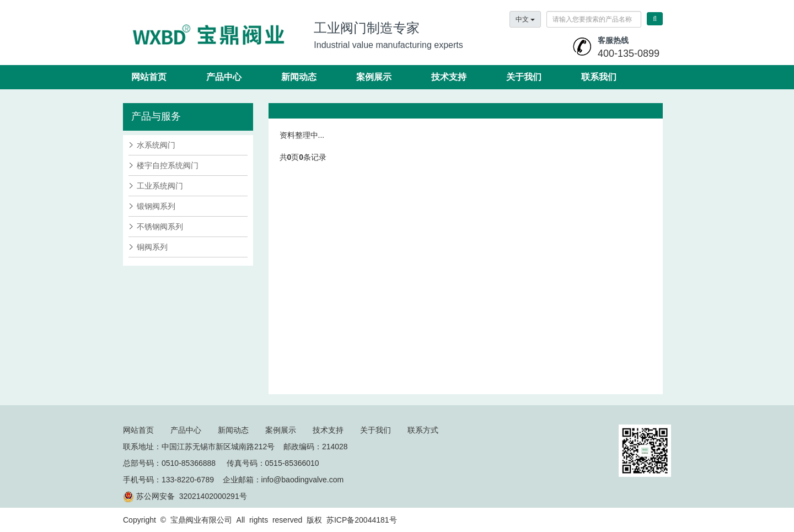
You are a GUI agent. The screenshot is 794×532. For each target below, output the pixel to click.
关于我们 (524, 77)
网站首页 (149, 77)
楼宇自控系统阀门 (168, 165)
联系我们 (599, 77)
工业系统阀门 (160, 186)
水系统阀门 (156, 145)
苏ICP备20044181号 (362, 520)
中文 (525, 19)
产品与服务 (156, 116)
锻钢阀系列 (156, 206)
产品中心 (224, 77)
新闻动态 (299, 77)
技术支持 (449, 77)
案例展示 (374, 77)
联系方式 (423, 430)
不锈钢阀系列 (160, 227)
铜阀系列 (152, 247)
